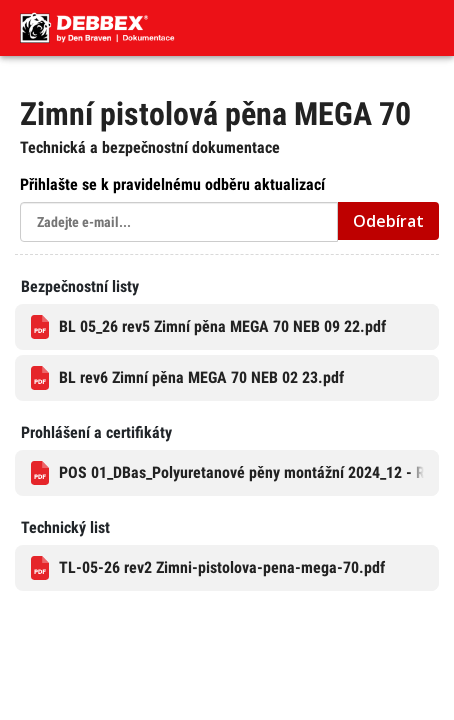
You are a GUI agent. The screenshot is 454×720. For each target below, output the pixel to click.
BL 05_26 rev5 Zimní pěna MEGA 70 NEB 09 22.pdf (208, 327)
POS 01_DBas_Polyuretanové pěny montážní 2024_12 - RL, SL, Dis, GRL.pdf (235, 473)
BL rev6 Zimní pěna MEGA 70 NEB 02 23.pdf (187, 378)
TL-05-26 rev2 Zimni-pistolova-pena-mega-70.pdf (208, 568)
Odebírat (388, 221)
